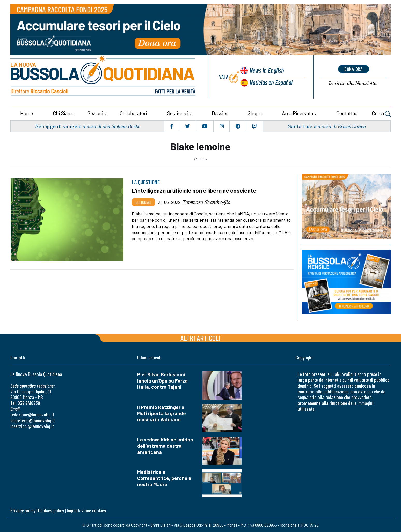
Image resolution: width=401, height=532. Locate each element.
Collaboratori (133, 113)
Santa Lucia (302, 126)
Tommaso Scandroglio (206, 202)
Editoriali (143, 202)
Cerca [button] (381, 114)
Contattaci (347, 113)
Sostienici (178, 113)
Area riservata (297, 113)
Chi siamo (64, 113)
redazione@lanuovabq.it (32, 414)
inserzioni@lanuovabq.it (32, 426)
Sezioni (95, 113)
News (266, 70)
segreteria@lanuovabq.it (33, 420)
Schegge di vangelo (58, 126)
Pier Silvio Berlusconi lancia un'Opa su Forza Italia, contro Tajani (162, 380)
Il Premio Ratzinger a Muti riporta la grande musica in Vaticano (162, 413)
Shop (253, 113)
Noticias (271, 82)
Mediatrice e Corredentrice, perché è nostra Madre (164, 478)
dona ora (354, 69)
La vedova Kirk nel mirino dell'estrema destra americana (165, 445)
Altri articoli (200, 338)
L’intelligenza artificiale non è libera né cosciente (195, 190)
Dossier (220, 113)
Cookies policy (51, 510)
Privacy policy (23, 510)
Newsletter (354, 83)
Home (27, 113)
